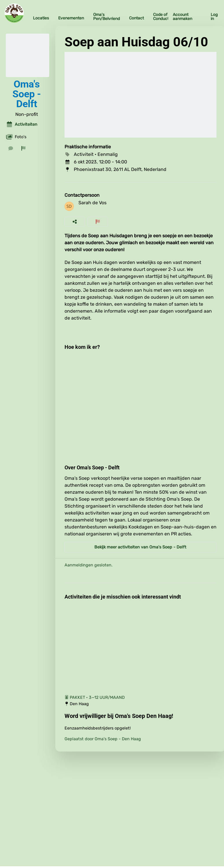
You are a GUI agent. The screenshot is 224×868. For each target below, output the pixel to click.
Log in (214, 17)
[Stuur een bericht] (11, 148)
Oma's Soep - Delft (27, 94)
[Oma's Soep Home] (14, 13)
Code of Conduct (161, 17)
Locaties (41, 18)
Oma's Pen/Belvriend (107, 17)
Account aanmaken (182, 17)
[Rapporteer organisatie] (23, 148)
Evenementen (71, 18)
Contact (136, 18)
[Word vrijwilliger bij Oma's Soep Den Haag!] (141, 716)
